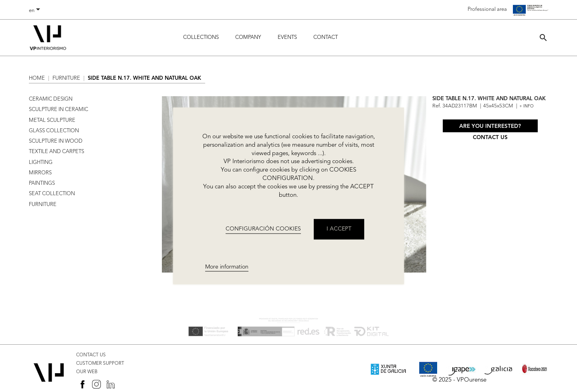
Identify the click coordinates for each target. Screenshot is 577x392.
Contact (326, 37)
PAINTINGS (42, 183)
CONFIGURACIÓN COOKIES (263, 229)
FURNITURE (43, 205)
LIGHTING (41, 163)
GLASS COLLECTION (54, 131)
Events (287, 37)
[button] (543, 37)
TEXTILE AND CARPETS (56, 152)
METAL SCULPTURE (52, 120)
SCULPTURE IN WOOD (56, 141)
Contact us (490, 138)
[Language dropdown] (36, 11)
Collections (201, 37)
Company (248, 37)
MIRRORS (40, 173)
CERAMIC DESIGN (51, 99)
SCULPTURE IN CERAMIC (59, 110)
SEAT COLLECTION (52, 194)
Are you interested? (490, 126)
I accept (339, 229)
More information (227, 267)
